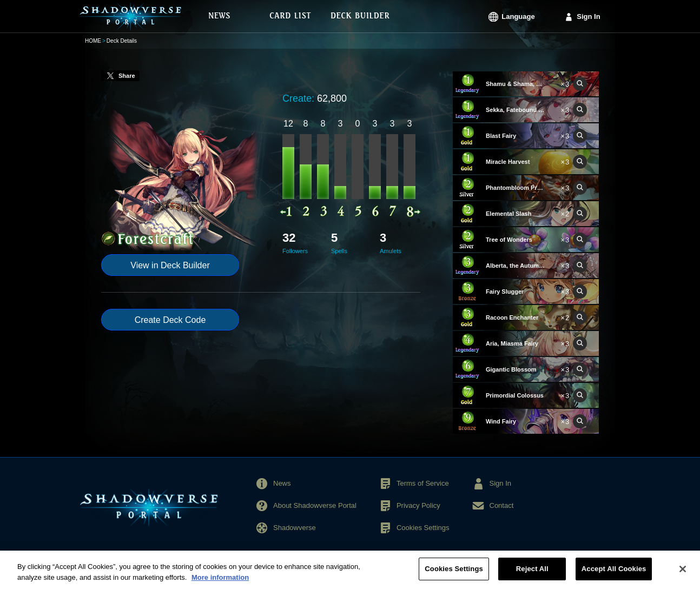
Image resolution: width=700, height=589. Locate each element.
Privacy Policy (418, 505)
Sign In (588, 16)
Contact (502, 505)
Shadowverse (295, 528)
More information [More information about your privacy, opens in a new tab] (220, 582)
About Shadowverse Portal (315, 505)
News (282, 483)
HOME (93, 41)
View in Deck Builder (170, 265)
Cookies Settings (423, 528)
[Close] (683, 573)
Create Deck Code (170, 320)
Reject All (532, 574)
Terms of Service (423, 483)
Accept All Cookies (614, 574)
